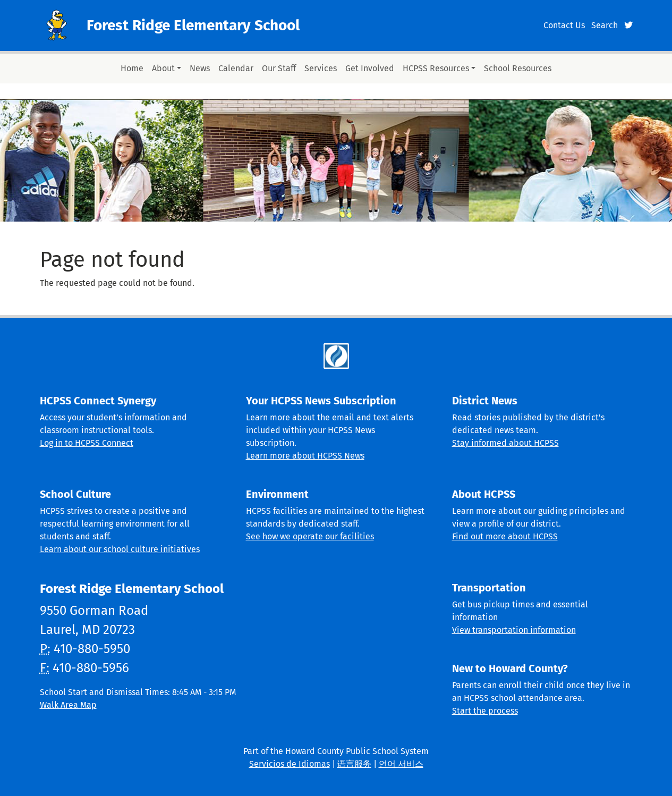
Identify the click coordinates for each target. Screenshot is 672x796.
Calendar (236, 68)
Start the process (485, 711)
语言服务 (354, 764)
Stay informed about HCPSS (505, 443)
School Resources (518, 68)
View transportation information (514, 630)
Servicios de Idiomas (290, 764)
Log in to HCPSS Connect (87, 443)
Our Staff (279, 68)
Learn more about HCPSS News (305, 456)
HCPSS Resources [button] (436, 68)
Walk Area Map (68, 705)
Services (321, 68)
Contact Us (564, 25)
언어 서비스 (401, 764)
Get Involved (370, 68)
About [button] (163, 68)
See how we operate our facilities (310, 536)
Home (132, 68)
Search (605, 25)
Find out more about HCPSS (505, 536)
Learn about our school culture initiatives (120, 549)
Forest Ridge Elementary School (193, 25)
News (200, 68)
